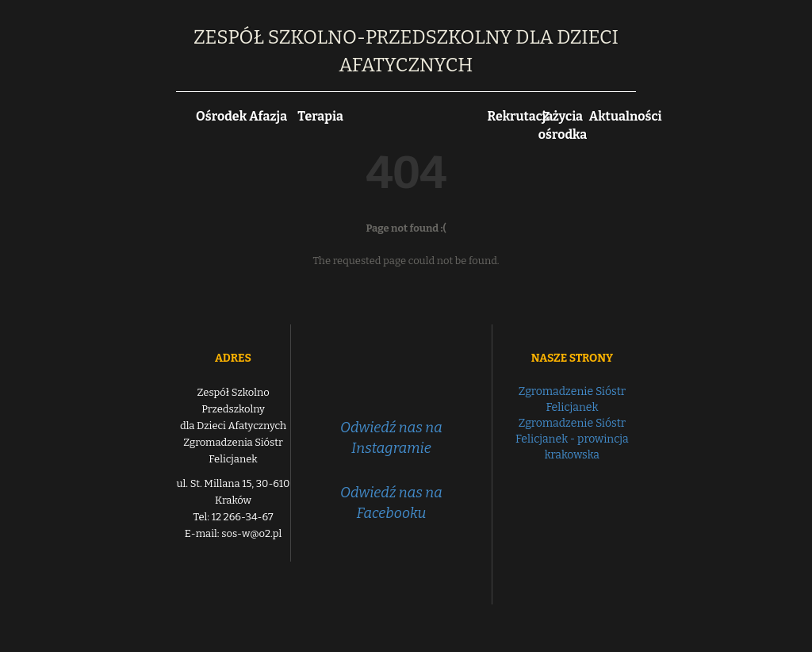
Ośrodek (221, 116)
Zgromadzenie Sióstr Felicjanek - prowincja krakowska (572, 439)
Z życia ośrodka (563, 125)
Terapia (320, 116)
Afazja (268, 116)
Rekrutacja (521, 116)
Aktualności (626, 116)
